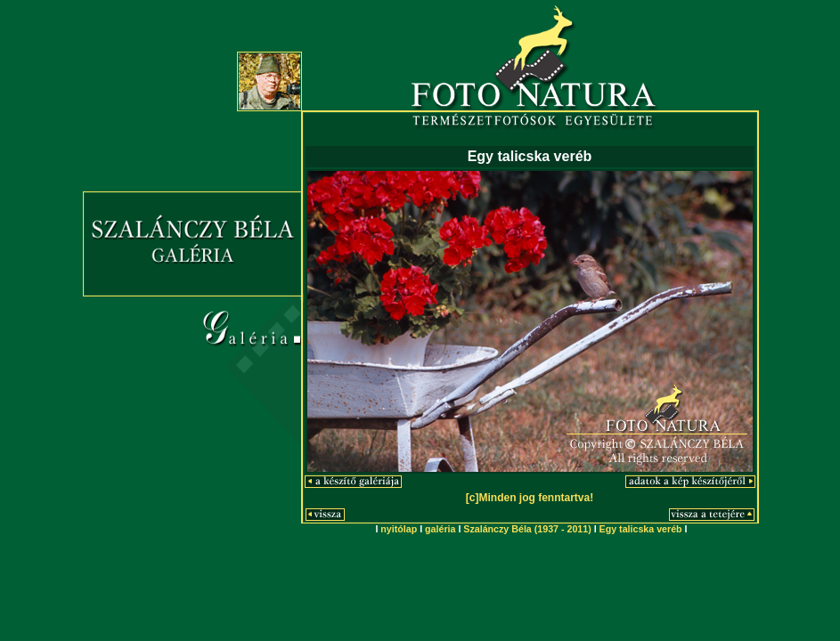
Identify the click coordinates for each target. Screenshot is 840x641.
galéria (440, 529)
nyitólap (399, 529)
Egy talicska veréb (641, 529)
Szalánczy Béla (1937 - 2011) (527, 529)
